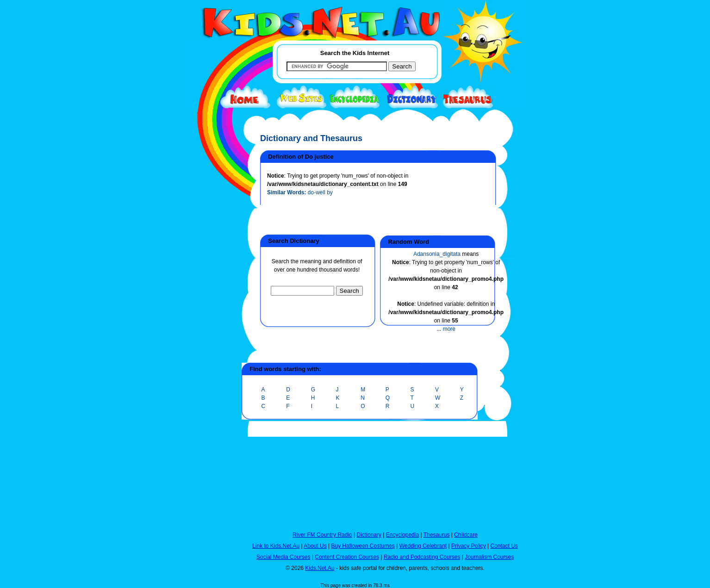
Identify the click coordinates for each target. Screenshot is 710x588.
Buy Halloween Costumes (363, 546)
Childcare (466, 535)
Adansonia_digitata (437, 254)
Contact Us (504, 546)
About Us (315, 546)
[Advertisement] (209, 339)
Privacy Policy (469, 546)
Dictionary (369, 535)
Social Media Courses (283, 557)
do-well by (320, 192)
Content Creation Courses (347, 557)
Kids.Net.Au (320, 568)
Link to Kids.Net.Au (276, 546)
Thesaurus (437, 535)
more (449, 329)
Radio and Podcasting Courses (422, 557)
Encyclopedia (402, 535)
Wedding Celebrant (423, 546)
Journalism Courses (489, 557)
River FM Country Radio (322, 535)
